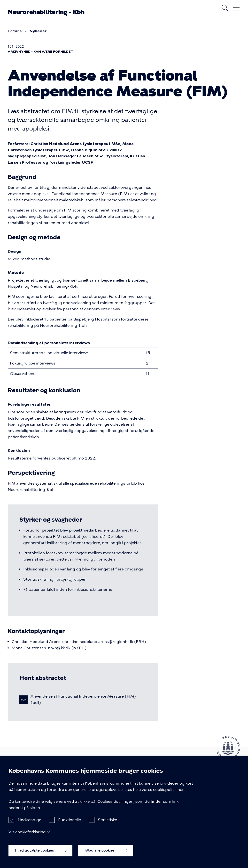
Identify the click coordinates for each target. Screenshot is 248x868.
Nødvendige (29, 825)
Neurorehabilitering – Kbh (46, 12)
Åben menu (236, 8)
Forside (15, 31)
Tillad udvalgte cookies (40, 855)
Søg (225, 8)
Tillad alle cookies (106, 855)
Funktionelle (70, 825)
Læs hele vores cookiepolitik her (154, 794)
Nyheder (38, 31)
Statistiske (107, 825)
